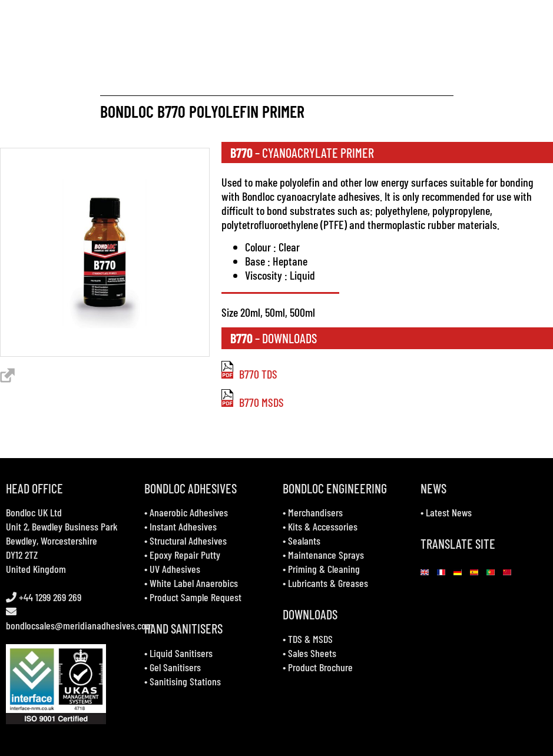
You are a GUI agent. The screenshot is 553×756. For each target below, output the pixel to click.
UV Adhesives (175, 569)
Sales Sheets (312, 653)
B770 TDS (249, 374)
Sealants (304, 541)
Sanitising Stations (185, 681)
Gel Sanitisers (175, 667)
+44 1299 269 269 (49, 597)
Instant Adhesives (183, 526)
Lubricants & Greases (328, 583)
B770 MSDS (253, 402)
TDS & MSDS (310, 639)
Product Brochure (320, 667)
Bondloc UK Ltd (34, 512)
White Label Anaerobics (194, 583)
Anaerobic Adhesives (189, 512)
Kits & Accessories (323, 526)
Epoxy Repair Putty (185, 555)
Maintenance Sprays (326, 555)
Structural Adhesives (188, 541)
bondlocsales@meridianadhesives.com (80, 625)
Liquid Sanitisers (181, 653)
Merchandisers (315, 512)
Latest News (449, 512)
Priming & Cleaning (324, 569)
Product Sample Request (196, 597)
